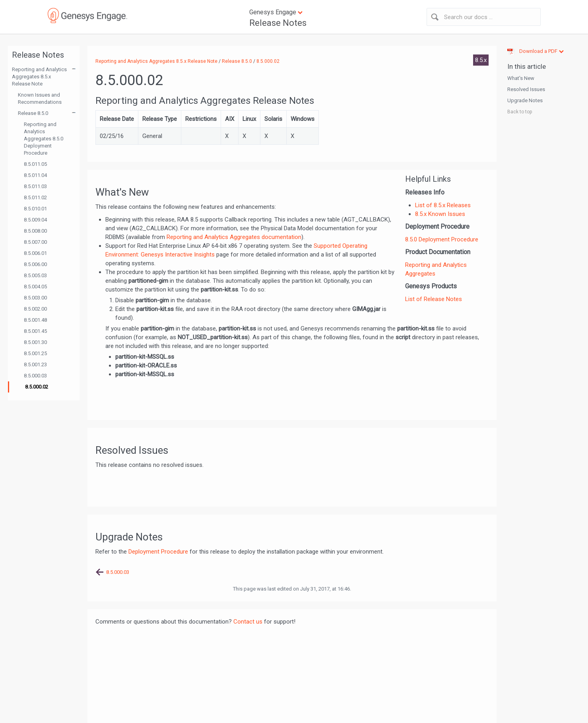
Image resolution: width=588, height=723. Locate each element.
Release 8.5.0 (33, 113)
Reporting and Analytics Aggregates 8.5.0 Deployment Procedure (44, 139)
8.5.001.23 (35, 364)
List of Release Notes (434, 299)
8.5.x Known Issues (440, 214)
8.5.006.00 (35, 264)
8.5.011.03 (35, 186)
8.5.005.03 (35, 275)
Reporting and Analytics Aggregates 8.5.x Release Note (39, 77)
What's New (521, 78)
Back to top (520, 112)
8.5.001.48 (35, 320)
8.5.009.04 (35, 220)
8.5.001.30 (35, 342)
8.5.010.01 (35, 209)
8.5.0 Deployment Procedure (442, 239)
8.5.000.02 (37, 387)
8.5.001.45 (35, 331)
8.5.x (481, 60)
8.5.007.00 (35, 242)
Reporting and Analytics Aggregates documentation (234, 237)
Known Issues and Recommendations (40, 98)
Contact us (248, 622)
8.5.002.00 (35, 309)
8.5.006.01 (35, 253)
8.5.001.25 (35, 353)
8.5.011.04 (35, 175)
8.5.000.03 (35, 376)
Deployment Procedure (158, 552)
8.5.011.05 (35, 164)
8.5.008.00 (35, 231)
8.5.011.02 (35, 197)
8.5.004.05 (35, 287)
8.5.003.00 (35, 298)
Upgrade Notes (525, 100)
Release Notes (278, 23)
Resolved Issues (526, 89)
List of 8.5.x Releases (443, 205)
